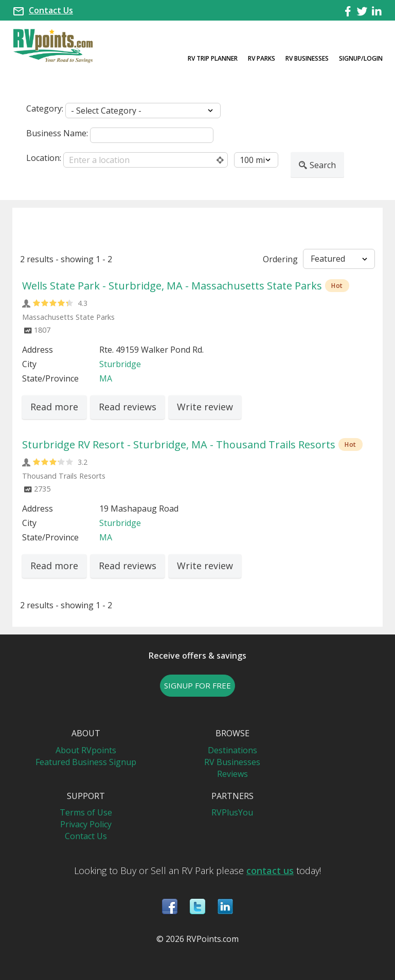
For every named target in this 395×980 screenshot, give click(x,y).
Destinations (232, 750)
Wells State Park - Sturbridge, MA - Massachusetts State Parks (172, 286)
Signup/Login (361, 58)
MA (106, 378)
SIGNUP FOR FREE (197, 685)
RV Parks (262, 58)
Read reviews (128, 407)
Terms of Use (86, 812)
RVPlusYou (232, 812)
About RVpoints (86, 750)
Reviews (232, 774)
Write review (205, 407)
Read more (54, 407)
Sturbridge (120, 364)
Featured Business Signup (86, 762)
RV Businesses (307, 58)
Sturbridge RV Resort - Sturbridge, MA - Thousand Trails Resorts (179, 444)
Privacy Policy (86, 824)
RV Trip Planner (213, 58)
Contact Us (51, 10)
